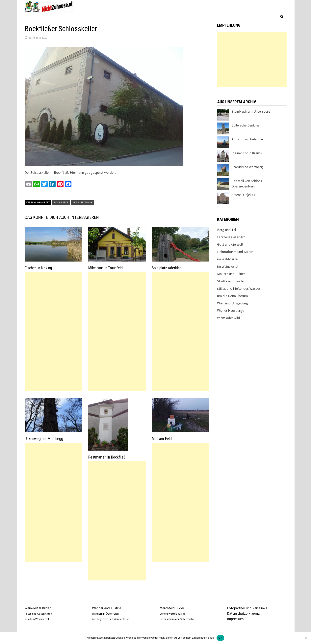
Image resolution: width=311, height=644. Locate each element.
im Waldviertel (228, 259)
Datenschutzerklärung (243, 613)
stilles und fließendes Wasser (239, 288)
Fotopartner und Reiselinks (247, 608)
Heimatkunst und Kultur (235, 252)
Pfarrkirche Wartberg (247, 167)
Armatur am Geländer (247, 139)
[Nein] (306, 638)
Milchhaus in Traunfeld (105, 268)
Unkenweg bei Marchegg (44, 439)
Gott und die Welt (230, 244)
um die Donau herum (233, 296)
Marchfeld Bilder (172, 608)
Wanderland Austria (107, 608)
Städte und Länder (231, 281)
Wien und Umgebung (233, 303)
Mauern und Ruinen (231, 274)
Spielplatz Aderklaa (167, 268)
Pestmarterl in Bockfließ (107, 457)
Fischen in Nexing (38, 268)
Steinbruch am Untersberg (251, 111)
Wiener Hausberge (231, 310)
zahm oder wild (229, 318)
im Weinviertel (228, 266)
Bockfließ (61, 202)
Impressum (235, 619)
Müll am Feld (162, 439)
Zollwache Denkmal (246, 125)
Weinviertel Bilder (38, 608)
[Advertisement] (53, 332)
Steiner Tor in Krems (247, 153)
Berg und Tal (227, 230)
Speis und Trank (82, 202)
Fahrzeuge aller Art (231, 237)
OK (220, 638)
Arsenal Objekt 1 (244, 195)
